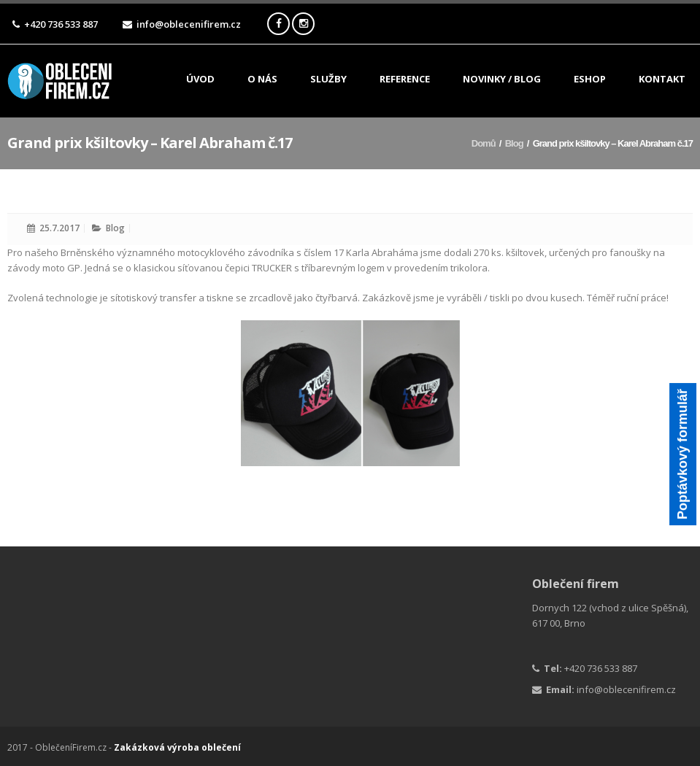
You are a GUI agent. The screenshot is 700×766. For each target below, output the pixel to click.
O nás (262, 80)
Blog (514, 143)
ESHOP (590, 80)
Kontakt (662, 80)
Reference (405, 80)
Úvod (200, 80)
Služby (328, 81)
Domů (484, 143)
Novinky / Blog (502, 80)
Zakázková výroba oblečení (177, 747)
